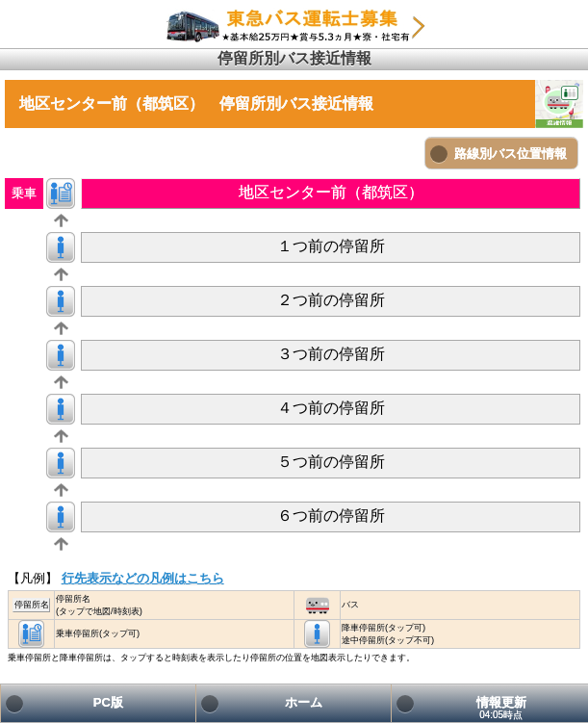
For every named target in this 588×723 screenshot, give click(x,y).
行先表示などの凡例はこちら (143, 578)
